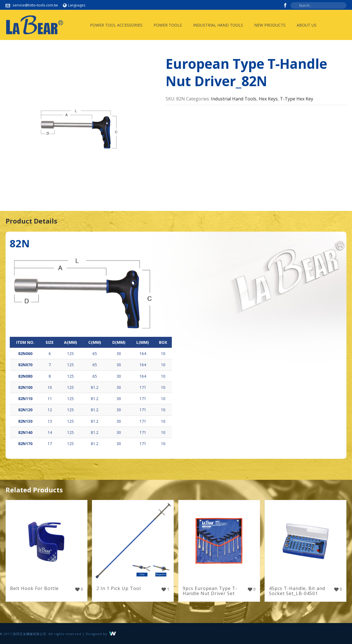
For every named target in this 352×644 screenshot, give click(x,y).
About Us (307, 25)
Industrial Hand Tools (218, 25)
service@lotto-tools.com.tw (35, 5)
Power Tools (168, 25)
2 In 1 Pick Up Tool (119, 588)
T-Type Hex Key (297, 99)
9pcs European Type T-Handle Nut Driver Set (210, 591)
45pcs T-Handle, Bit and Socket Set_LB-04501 (297, 591)
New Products (270, 25)
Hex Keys (268, 99)
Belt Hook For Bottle (34, 588)
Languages (74, 5)
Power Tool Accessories (116, 25)
